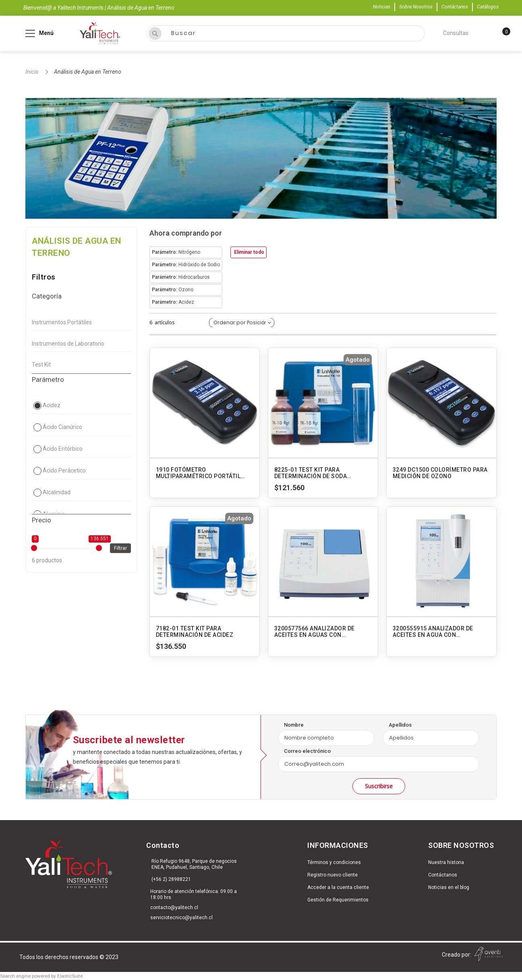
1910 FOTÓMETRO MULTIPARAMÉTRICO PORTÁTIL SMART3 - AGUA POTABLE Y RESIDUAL (198, 473)
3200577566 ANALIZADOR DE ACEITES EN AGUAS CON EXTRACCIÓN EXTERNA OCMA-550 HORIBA (322, 632)
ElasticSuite (70, 976)
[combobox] (286, 33)
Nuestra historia (446, 862)
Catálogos (488, 7)
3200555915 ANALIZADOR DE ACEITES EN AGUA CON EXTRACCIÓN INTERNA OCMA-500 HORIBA (440, 632)
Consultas (456, 33)
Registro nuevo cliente (332, 875)
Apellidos (400, 725)
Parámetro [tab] (48, 379)
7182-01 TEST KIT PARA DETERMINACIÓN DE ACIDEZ (195, 632)
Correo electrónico (307, 751)
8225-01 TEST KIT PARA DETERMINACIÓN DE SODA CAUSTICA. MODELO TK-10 (311, 473)
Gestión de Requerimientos (338, 900)
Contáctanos (455, 7)
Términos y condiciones (334, 862)
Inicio (33, 72)
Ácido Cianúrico (62, 427)
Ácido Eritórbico (63, 449)
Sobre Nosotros (416, 7)
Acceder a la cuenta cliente (338, 887)
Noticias (382, 7)
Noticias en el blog (449, 887)
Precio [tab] (41, 520)
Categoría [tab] (47, 296)
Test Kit (41, 365)
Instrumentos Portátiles (62, 322)
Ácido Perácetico (64, 470)
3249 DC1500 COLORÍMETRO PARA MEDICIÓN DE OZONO (440, 473)
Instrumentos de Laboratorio (68, 344)
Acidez (52, 405)
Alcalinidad (57, 492)
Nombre (294, 725)
